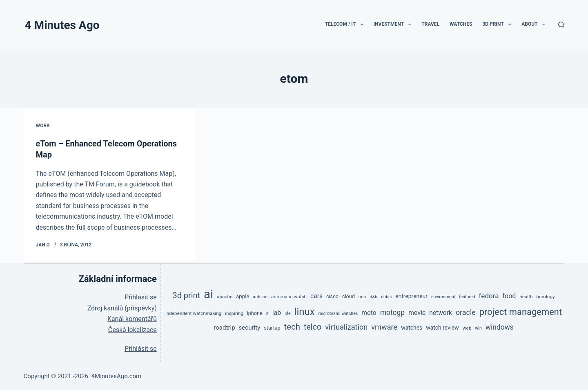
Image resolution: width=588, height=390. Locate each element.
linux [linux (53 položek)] (305, 311)
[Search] (561, 25)
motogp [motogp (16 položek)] (393, 312)
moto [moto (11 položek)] (369, 312)
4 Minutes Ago (62, 25)
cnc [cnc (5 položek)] (362, 296)
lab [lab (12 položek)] (277, 312)
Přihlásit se (141, 297)
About (535, 24)
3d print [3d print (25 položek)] (186, 295)
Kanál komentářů (132, 318)
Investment (394, 24)
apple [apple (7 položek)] (243, 296)
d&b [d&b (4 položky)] (373, 296)
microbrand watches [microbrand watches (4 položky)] (338, 313)
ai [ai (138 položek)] (208, 293)
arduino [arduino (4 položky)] (260, 296)
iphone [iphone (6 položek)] (255, 312)
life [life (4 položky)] (287, 313)
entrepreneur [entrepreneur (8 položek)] (411, 295)
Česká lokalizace (133, 329)
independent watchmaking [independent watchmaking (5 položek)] (193, 312)
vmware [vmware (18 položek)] (384, 326)
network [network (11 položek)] (441, 312)
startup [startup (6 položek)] (272, 327)
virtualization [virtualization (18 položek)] (346, 326)
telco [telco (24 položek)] (313, 326)
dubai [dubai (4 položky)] (386, 296)
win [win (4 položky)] (478, 327)
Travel (430, 24)
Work (43, 126)
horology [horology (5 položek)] (545, 296)
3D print (498, 24)
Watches (461, 24)
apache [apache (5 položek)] (225, 296)
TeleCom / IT (346, 24)
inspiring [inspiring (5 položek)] (234, 312)
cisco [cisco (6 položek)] (332, 296)
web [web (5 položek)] (467, 327)
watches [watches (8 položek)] (412, 327)
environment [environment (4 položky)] (443, 296)
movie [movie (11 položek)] (417, 312)
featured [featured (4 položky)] (467, 296)
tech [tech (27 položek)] (292, 326)
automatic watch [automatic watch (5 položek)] (289, 296)
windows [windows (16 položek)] (500, 326)
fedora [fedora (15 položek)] (489, 295)
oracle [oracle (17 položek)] (466, 311)
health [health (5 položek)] (526, 296)
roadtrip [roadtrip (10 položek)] (224, 327)
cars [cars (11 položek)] (316, 295)
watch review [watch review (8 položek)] (442, 327)
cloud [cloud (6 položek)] (349, 296)
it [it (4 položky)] (267, 313)
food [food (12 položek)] (509, 295)
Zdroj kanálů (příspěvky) (122, 307)
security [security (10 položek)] (250, 327)
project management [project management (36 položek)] (521, 311)
